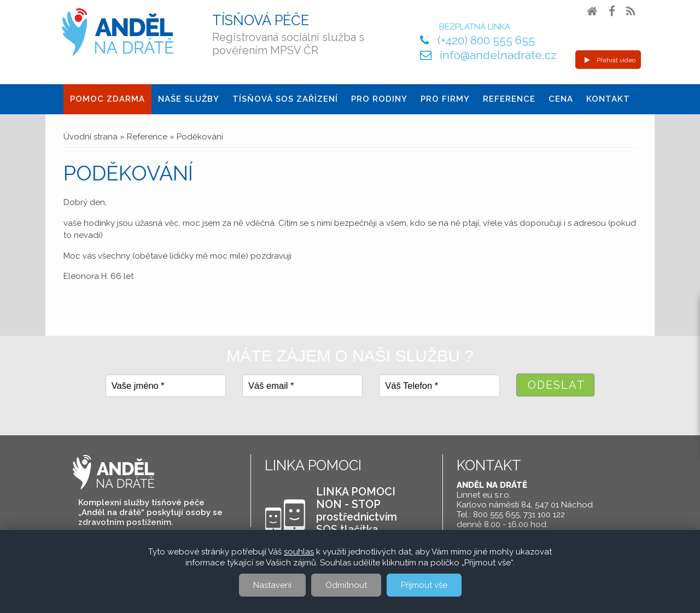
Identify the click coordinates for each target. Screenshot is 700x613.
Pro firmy (445, 99)
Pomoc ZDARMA (107, 99)
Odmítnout (346, 585)
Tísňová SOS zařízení (285, 99)
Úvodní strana (91, 137)
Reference (509, 99)
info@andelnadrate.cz (498, 55)
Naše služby (189, 99)
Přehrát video (610, 60)
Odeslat (557, 385)
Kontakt (608, 99)
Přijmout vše (424, 585)
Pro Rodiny (379, 99)
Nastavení (272, 585)
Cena (561, 99)
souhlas (299, 552)
